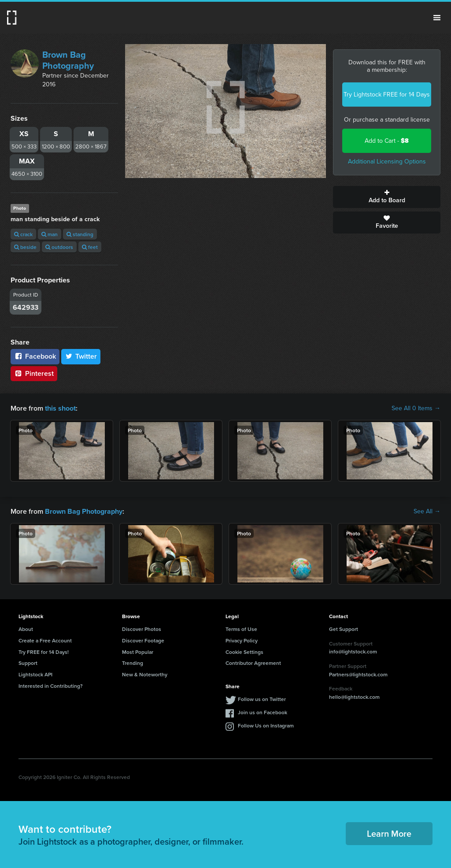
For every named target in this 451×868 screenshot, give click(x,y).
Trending (133, 663)
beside (25, 247)
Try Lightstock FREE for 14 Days (387, 95)
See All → (427, 512)
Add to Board (387, 197)
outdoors (59, 247)
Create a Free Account (45, 640)
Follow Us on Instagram (266, 725)
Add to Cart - (387, 141)
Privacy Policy (242, 640)
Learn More (389, 833)
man (50, 234)
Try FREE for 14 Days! (44, 651)
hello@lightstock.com (354, 697)
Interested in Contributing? (51, 686)
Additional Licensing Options (387, 161)
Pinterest (34, 373)
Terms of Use (241, 629)
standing (80, 234)
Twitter (81, 356)
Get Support (344, 629)
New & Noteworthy (145, 674)
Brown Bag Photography (68, 60)
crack (23, 234)
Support (28, 663)
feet (90, 247)
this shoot (60, 408)
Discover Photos (142, 629)
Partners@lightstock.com (358, 674)
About (26, 629)
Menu (437, 18)
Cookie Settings (244, 651)
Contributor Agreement (253, 663)
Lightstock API (35, 674)
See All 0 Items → (416, 408)
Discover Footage (143, 640)
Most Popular (138, 651)
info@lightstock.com (353, 651)
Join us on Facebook (262, 712)
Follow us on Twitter (262, 699)
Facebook (35, 356)
